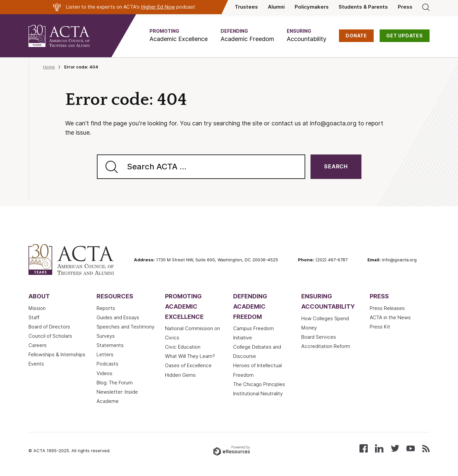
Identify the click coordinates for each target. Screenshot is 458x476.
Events (36, 364)
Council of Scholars (50, 336)
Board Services (319, 337)
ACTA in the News (390, 318)
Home (49, 67)
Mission (37, 308)
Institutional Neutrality (258, 394)
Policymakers (312, 7)
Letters (105, 355)
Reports (106, 308)
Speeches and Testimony (125, 327)
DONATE (356, 36)
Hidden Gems (180, 375)
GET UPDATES (405, 36)
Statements (110, 345)
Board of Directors (49, 327)
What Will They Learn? (190, 356)
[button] (179, 36)
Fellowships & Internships (57, 355)
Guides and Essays (118, 318)
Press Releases (387, 308)
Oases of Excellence (188, 366)
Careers (38, 345)
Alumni (276, 7)
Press (405, 7)
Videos (104, 373)
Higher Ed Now (158, 7)
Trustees (246, 7)
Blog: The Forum (115, 383)
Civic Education (183, 347)
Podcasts (107, 364)
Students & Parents (363, 7)
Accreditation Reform (326, 346)
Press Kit (380, 327)
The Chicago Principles (259, 384)
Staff (34, 318)
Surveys (106, 336)
